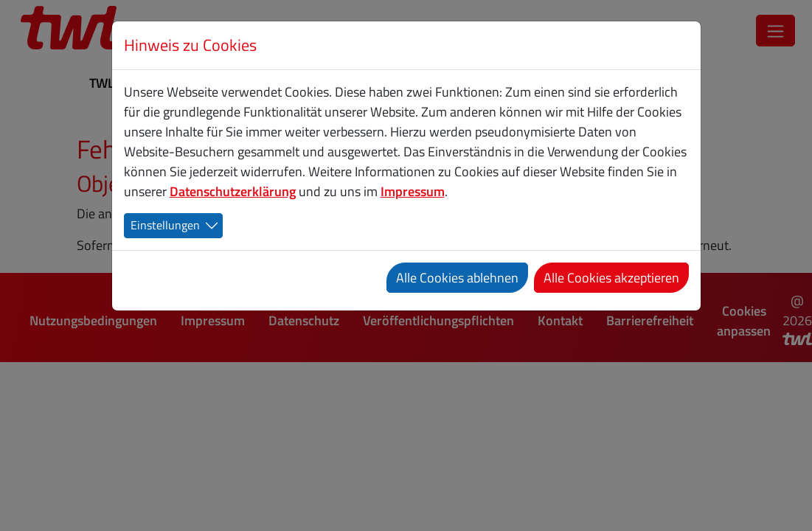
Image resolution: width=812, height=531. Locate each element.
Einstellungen (165, 225)
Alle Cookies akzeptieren (611, 278)
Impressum (413, 191)
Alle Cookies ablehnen (457, 278)
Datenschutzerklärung (233, 191)
